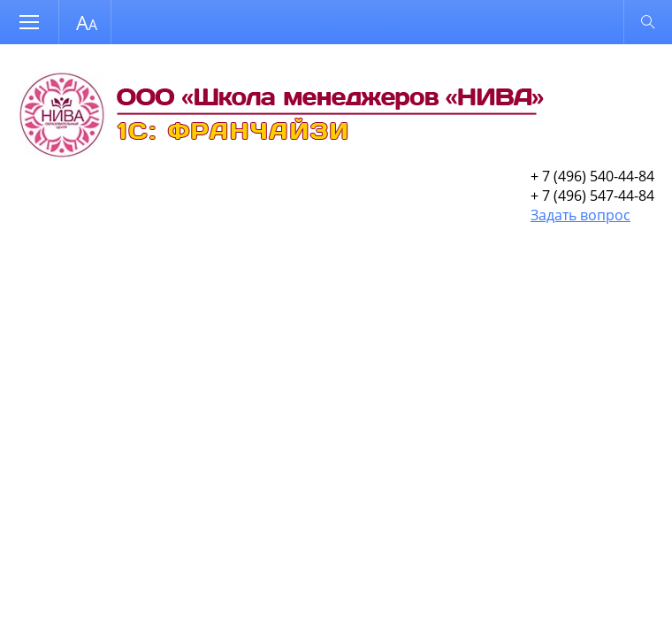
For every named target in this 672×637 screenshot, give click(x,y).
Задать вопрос (580, 215)
